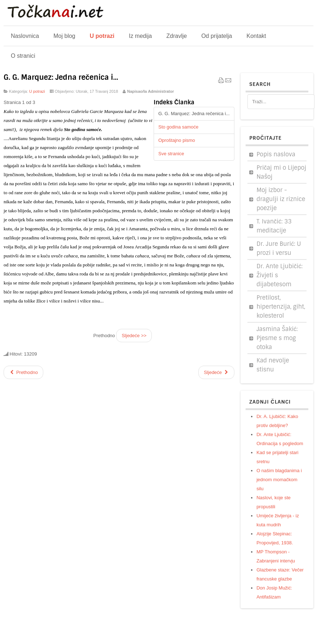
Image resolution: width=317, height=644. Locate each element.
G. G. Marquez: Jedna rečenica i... (61, 77)
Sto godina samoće (178, 127)
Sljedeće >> (134, 336)
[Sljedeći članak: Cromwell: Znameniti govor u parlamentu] (216, 372)
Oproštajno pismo (177, 140)
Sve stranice (171, 154)
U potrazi (37, 91)
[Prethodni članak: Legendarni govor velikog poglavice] (23, 372)
